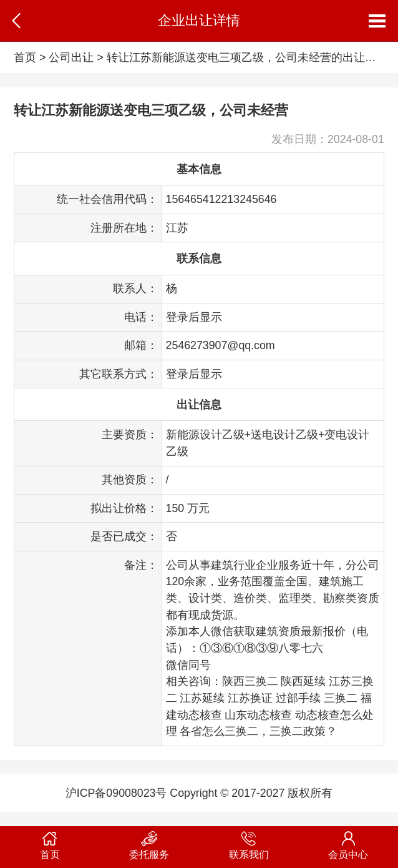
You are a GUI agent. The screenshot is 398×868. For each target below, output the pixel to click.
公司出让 (71, 57)
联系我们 (249, 843)
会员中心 (349, 843)
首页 (25, 57)
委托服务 (150, 843)
